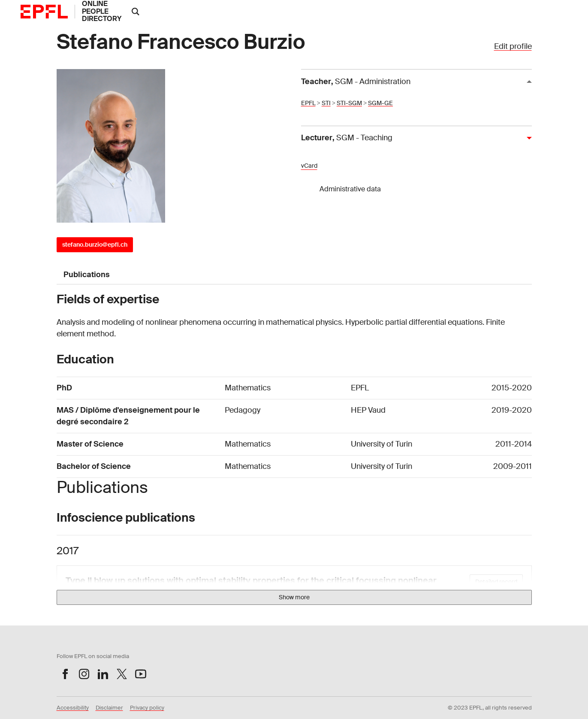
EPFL (308, 103)
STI (326, 103)
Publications (87, 275)
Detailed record (496, 582)
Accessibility (73, 708)
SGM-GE (380, 103)
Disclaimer (109, 708)
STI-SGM (349, 103)
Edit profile (513, 46)
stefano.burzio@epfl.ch (95, 245)
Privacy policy (147, 708)
